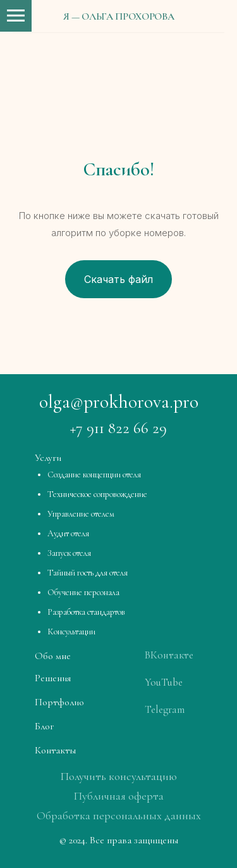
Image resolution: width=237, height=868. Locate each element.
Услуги (48, 458)
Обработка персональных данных (119, 815)
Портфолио (59, 702)
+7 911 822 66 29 (118, 428)
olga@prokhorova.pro (119, 402)
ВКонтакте (169, 655)
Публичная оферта (119, 796)
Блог (44, 726)
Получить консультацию (119, 776)
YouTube (164, 682)
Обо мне (53, 656)
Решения (53, 678)
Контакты (55, 750)
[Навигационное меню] (16, 16)
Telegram (165, 709)
